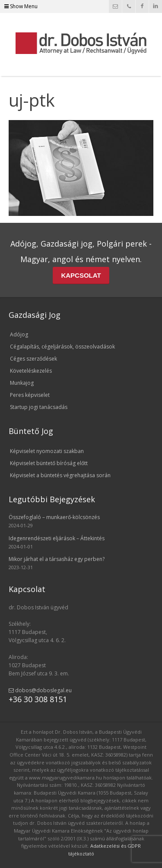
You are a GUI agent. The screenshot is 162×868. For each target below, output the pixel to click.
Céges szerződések (33, 359)
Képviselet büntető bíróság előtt (49, 463)
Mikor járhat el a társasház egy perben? (57, 559)
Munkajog (22, 383)
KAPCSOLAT (81, 275)
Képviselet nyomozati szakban (47, 451)
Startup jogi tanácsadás (39, 407)
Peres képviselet (30, 395)
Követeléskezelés (31, 371)
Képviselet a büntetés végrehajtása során (60, 475)
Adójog (19, 334)
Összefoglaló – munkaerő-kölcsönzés (54, 517)
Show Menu (21, 6)
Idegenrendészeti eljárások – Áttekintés (57, 538)
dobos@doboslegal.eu (40, 690)
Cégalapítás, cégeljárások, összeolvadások (62, 347)
